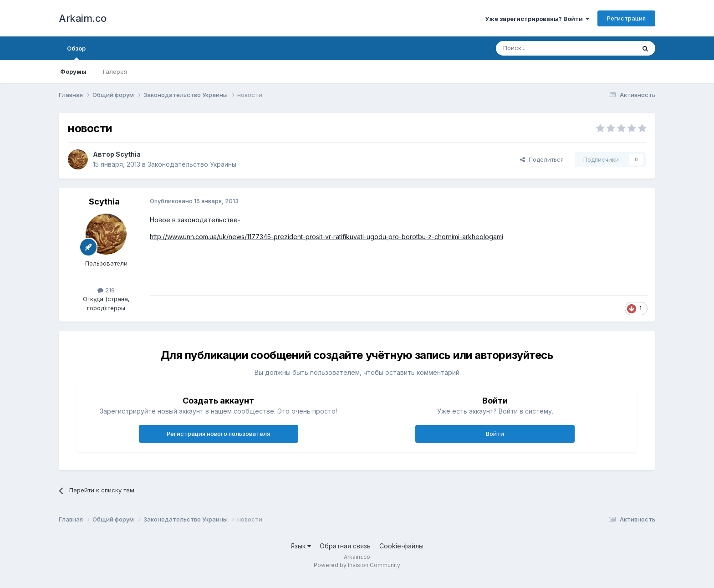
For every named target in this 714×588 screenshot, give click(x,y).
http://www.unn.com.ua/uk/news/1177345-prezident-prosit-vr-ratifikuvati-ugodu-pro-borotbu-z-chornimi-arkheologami (326, 237)
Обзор (76, 52)
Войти (495, 434)
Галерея (115, 72)
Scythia (128, 154)
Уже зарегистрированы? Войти (537, 19)
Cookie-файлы (401, 546)
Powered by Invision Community (357, 565)
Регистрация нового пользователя (218, 434)
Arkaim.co (83, 18)
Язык (301, 546)
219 (106, 290)
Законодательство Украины (192, 164)
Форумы (73, 72)
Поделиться (542, 159)
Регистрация (626, 18)
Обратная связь (345, 546)
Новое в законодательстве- (195, 220)
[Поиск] (545, 48)
